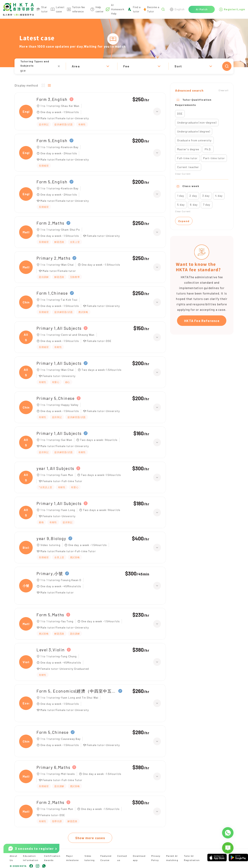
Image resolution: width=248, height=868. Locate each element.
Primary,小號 (50, 573)
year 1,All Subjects (55, 468)
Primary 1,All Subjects (59, 328)
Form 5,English (52, 140)
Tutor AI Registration (192, 858)
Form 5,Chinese (53, 732)
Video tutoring (90, 858)
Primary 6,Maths (53, 767)
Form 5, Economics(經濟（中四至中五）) (76, 691)
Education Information (31, 858)
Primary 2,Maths (53, 258)
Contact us (122, 858)
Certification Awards (52, 858)
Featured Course (106, 858)
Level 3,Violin (51, 650)
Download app (139, 858)
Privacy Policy (156, 858)
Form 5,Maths (50, 615)
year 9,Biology (51, 538)
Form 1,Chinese (52, 293)
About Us (13, 858)
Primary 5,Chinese (56, 398)
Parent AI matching (172, 858)
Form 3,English (52, 99)
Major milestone (72, 858)
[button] (124, 66)
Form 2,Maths (50, 223)
